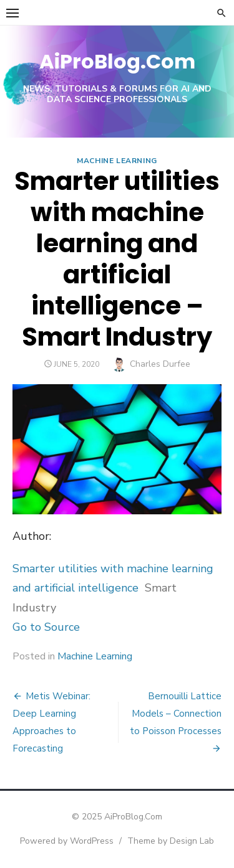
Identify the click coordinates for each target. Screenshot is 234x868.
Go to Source (46, 627)
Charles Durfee (160, 364)
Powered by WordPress (67, 841)
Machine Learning (117, 161)
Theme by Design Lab (171, 841)
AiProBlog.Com (117, 61)
